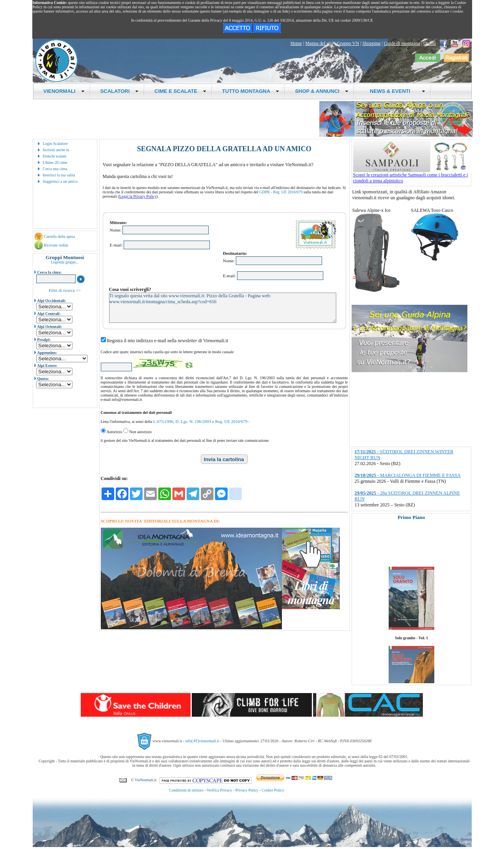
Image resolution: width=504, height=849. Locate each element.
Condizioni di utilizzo (186, 790)
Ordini (429, 43)
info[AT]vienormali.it (202, 741)
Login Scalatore (56, 144)
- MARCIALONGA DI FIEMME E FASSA (408, 475)
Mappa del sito (319, 43)
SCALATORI (120, 91)
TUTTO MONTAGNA (251, 91)
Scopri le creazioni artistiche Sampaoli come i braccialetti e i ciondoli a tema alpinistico (412, 176)
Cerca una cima (55, 169)
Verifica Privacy (220, 790)
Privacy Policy (247, 790)
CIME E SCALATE (180, 91)
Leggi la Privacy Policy (138, 196)
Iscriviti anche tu (56, 150)
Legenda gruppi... (65, 262)
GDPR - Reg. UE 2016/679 (281, 192)
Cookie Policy (273, 790)
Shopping (371, 43)
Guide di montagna (402, 43)
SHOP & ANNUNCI (322, 91)
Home (296, 43)
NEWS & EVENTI (395, 91)
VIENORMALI (64, 91)
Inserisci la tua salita (59, 175)
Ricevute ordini (56, 245)
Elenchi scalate (55, 156)
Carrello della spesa (59, 236)
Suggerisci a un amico (60, 181)
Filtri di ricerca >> (65, 290)
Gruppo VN (348, 43)
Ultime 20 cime (55, 162)
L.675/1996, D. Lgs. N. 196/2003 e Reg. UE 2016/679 (200, 421)
